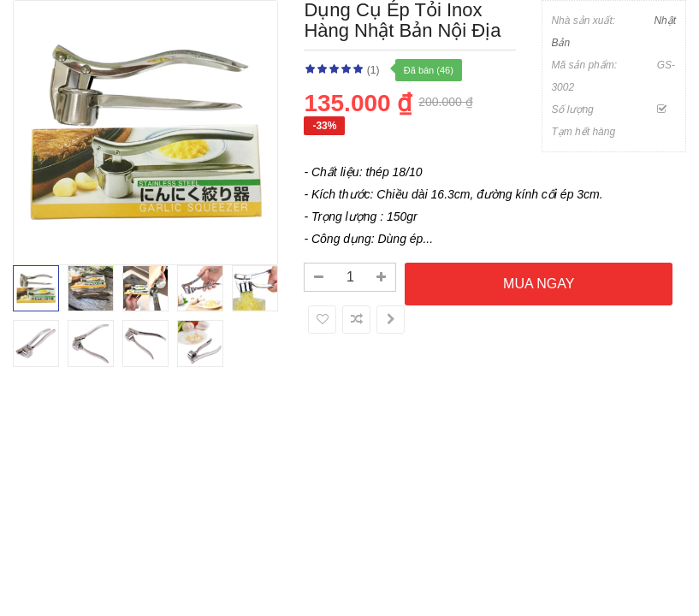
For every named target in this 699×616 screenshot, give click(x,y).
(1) (373, 70)
